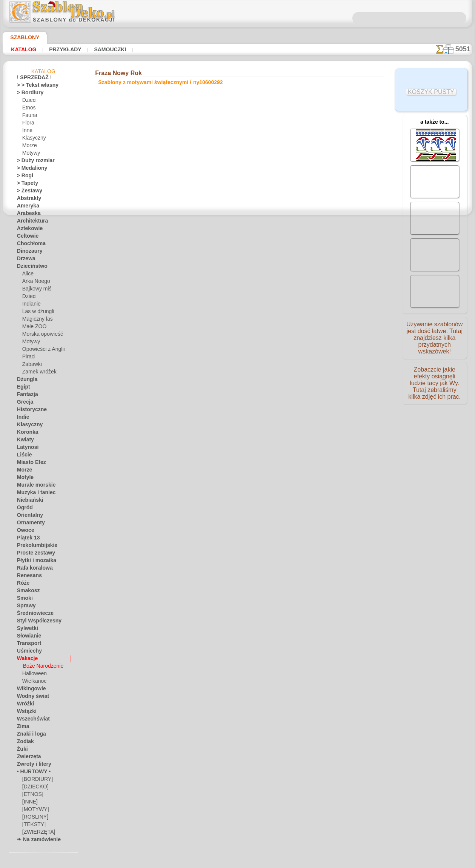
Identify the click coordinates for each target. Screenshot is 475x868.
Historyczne (29, 411)
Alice (27, 275)
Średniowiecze (32, 615)
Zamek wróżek (37, 373)
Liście (23, 456)
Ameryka (26, 207)
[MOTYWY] (34, 811)
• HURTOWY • (31, 773)
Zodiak (24, 743)
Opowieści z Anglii (41, 350)
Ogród (23, 509)
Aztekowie (28, 230)
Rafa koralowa (32, 569)
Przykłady (64, 49)
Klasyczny (33, 139)
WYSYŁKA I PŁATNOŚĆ (260, 361)
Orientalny (28, 516)
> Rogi (23, 177)
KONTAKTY (215, 361)
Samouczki (108, 49)
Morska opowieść (41, 335)
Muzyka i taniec (33, 494)
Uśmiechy (27, 652)
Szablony (22, 37)
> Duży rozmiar (32, 162)
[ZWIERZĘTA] (36, 833)
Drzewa (25, 260)
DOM (169, 361)
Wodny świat (31, 697)
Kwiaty (24, 441)
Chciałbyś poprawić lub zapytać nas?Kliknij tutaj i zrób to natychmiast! (238, 336)
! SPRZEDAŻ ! (31, 79)
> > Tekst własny (33, 86)
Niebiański (28, 501)
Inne (27, 132)
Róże (22, 584)
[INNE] (30, 803)
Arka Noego (34, 283)
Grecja (24, 403)
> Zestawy (27, 192)
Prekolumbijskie (33, 547)
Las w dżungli (36, 313)
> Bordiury (28, 94)
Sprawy (25, 607)
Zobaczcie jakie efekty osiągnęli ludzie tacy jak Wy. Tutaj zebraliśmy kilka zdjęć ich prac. (435, 390)
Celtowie (26, 237)
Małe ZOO (33, 328)
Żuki (21, 750)
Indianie (31, 305)
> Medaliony (29, 169)
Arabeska (27, 215)
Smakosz (26, 592)
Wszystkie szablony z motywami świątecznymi (237, 306)
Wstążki (25, 713)
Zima (22, 728)
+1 (261, 289)
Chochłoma (29, 245)
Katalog (24, 49)
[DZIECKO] (34, 788)
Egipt (22, 388)
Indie (22, 418)
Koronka (26, 433)
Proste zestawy (33, 554)
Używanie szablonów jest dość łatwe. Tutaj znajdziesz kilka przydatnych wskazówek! (434, 341)
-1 (213, 289)
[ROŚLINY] (34, 818)
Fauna (29, 117)
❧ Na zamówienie (35, 841)
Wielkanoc (33, 682)
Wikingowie (29, 690)
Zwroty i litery (31, 765)
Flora (28, 124)
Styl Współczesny (35, 622)
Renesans (27, 577)
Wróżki (24, 705)
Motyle (24, 479)
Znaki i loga (29, 735)
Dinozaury (28, 252)
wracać (238, 289)
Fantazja (26, 396)
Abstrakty (27, 200)
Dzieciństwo (30, 267)
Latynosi (26, 449)
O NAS (188, 361)
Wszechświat (31, 720)
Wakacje (26, 660)
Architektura (30, 222)
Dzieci (28, 101)
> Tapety (25, 184)
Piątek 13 (26, 539)
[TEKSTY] (32, 826)
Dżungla (25, 381)
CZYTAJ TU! (174, 230)
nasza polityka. (341, 862)
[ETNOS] (31, 796)
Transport (27, 645)
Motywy (31, 154)
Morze (29, 147)
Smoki (23, 599)
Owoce (24, 532)
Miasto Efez (29, 464)
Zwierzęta (27, 758)
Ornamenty (29, 524)
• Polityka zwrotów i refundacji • (237, 401)
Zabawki (31, 366)
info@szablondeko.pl (238, 413)
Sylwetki (25, 630)
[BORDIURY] (36, 780)
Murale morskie (33, 486)
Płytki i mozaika (33, 562)
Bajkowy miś (35, 290)
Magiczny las (36, 320)
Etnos (28, 109)
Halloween (33, 675)
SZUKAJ (303, 361)
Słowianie (27, 637)
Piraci (28, 358)
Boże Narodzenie (41, 667)
